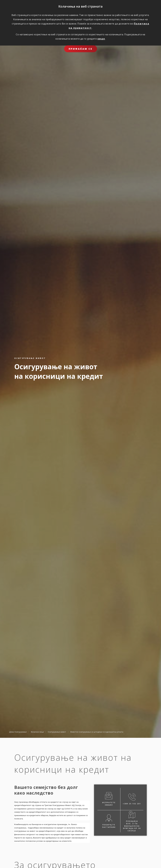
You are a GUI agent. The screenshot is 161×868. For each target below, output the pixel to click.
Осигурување (21, 732)
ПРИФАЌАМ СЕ (81, 49)
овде (101, 39)
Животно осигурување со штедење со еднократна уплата (97, 732)
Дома (12, 732)
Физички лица (37, 732)
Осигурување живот (57, 732)
